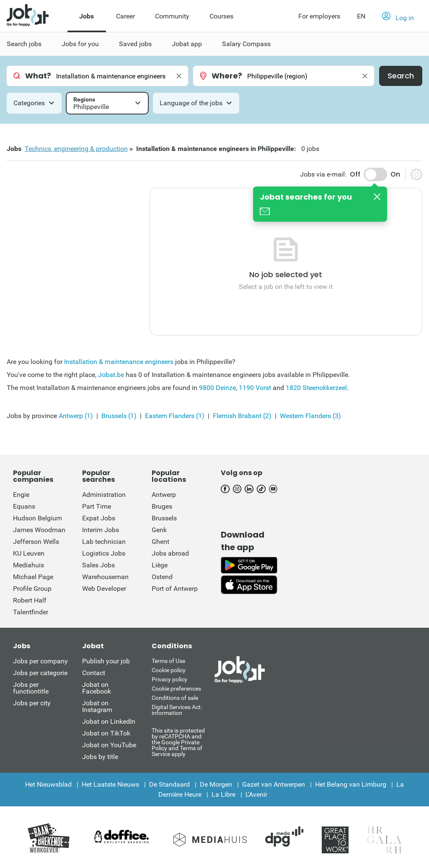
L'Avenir (256, 794)
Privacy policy (169, 679)
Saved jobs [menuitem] (135, 44)
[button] (398, 16)
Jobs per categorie (40, 673)
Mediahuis (28, 565)
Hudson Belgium (37, 518)
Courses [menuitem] (221, 16)
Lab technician (104, 542)
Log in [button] (398, 17)
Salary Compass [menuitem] (246, 44)
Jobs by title (100, 757)
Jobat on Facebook (97, 688)
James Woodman (39, 530)
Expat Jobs (99, 518)
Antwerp (164, 495)
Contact (94, 673)
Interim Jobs (101, 530)
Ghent (160, 542)
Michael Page (33, 577)
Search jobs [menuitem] (24, 44)
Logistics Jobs (104, 553)
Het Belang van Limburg (351, 784)
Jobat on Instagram (97, 706)
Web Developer (104, 589)
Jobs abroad (170, 553)
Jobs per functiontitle (31, 688)
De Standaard (169, 784)
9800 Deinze (217, 388)
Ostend (162, 577)
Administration (104, 495)
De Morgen (216, 784)
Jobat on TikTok (106, 733)
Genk (159, 530)
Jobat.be (111, 375)
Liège (160, 565)
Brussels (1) (119, 416)
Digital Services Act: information (177, 710)
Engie (21, 495)
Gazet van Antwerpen (274, 784)
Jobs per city (32, 703)
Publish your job (106, 661)
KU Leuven (29, 553)
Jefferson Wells (36, 542)
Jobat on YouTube (109, 745)
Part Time (97, 506)
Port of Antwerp (175, 589)
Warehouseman (105, 577)
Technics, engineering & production (76, 149)
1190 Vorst (255, 388)
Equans (24, 506)
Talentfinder (31, 612)
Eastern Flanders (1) (175, 416)
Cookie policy (169, 670)
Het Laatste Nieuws (110, 784)
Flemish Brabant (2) (242, 416)
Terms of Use (168, 661)
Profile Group (32, 589)
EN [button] (361, 16)
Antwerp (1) (76, 416)
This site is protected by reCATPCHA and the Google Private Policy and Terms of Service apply (178, 742)
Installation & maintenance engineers (119, 362)
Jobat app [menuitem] (187, 44)
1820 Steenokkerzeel (316, 388)
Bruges (162, 506)
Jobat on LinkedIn (109, 721)
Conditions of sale (175, 698)
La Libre (224, 794)
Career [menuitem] (125, 16)
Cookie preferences (176, 689)
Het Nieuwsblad (48, 784)
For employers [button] (319, 16)
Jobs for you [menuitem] (80, 44)
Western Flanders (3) (310, 416)
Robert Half (30, 600)
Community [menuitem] (172, 16)
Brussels (164, 518)
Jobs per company (40, 661)
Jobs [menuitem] (87, 16)
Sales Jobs (98, 565)
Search (401, 76)
